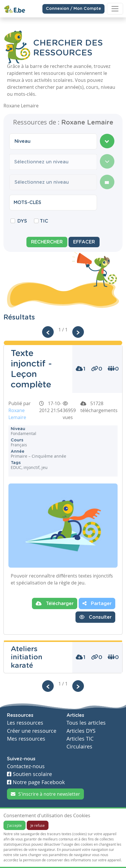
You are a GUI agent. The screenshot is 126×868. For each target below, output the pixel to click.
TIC (44, 221)
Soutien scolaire (29, 774)
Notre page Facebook (36, 782)
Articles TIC (80, 739)
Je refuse (38, 825)
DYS (22, 221)
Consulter (95, 617)
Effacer (84, 242)
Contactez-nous (26, 766)
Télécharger (55, 603)
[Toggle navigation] (115, 9)
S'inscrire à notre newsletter (45, 794)
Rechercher (47, 242)
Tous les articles (86, 723)
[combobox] (53, 141)
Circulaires (79, 747)
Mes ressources (26, 739)
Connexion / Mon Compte (73, 8)
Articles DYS (81, 731)
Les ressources (25, 723)
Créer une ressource (32, 731)
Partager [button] (97, 603)
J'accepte (15, 825)
